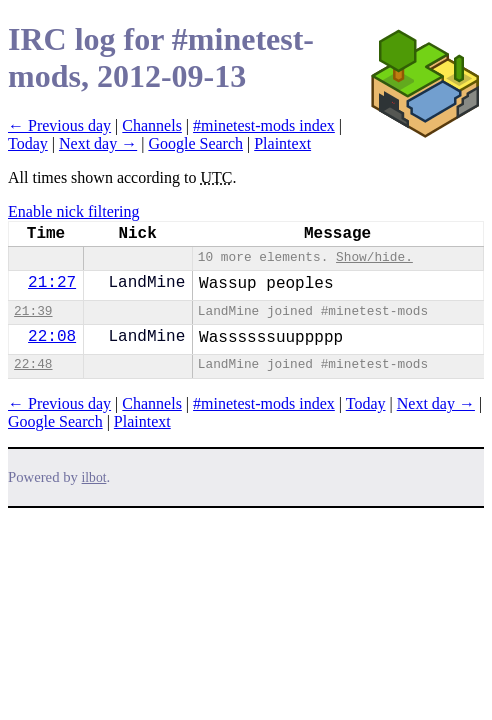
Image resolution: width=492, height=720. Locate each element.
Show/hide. (374, 257)
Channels (152, 125)
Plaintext (282, 143)
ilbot (94, 477)
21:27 (52, 283)
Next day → (98, 143)
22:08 (52, 337)
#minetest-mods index (264, 125)
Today (28, 143)
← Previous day (59, 125)
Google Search (195, 143)
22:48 (33, 364)
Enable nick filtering (74, 211)
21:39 (33, 311)
